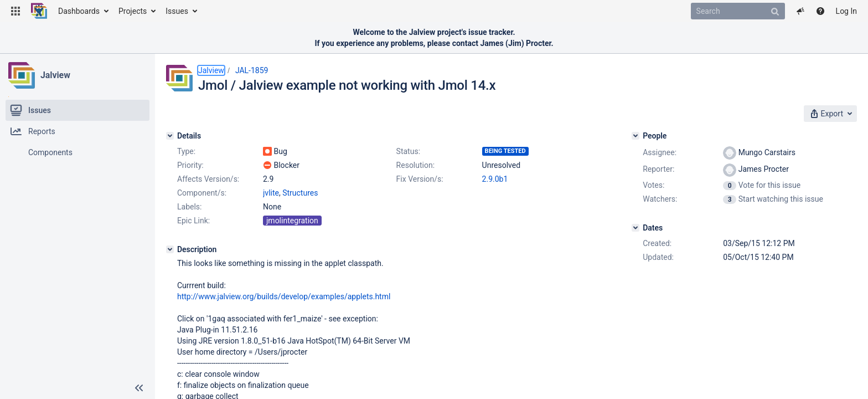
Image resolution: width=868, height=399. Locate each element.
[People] (635, 136)
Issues (177, 11)
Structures (300, 193)
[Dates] (635, 228)
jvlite (271, 193)
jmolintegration (292, 221)
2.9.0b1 (495, 179)
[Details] (170, 136)
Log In (846, 11)
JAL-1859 (252, 70)
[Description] (170, 249)
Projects (133, 11)
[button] (15, 11)
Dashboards (79, 11)
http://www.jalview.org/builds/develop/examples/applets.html (284, 296)
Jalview (55, 75)
